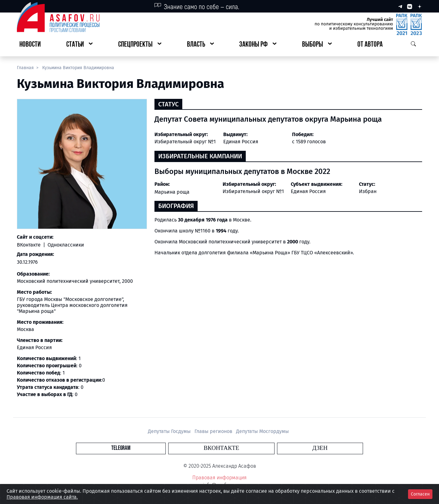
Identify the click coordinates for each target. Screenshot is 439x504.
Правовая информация (219, 478)
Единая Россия (308, 191)
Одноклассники (65, 245)
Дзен (257, 448)
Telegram (183, 448)
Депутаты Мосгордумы (262, 431)
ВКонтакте (29, 245)
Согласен (420, 494)
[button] (79, 45)
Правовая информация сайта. (42, 497)
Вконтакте (221, 448)
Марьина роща (172, 192)
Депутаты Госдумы (170, 431)
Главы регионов (214, 431)
